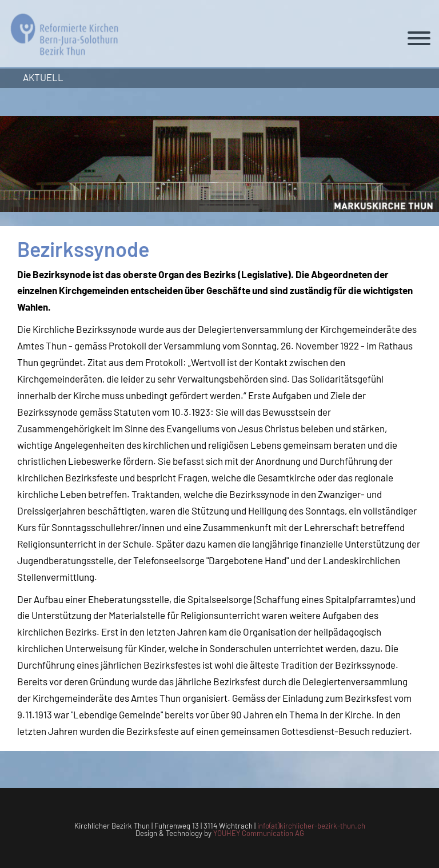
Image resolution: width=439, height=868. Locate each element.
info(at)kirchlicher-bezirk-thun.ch (311, 826)
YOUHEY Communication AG (259, 833)
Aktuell (43, 77)
